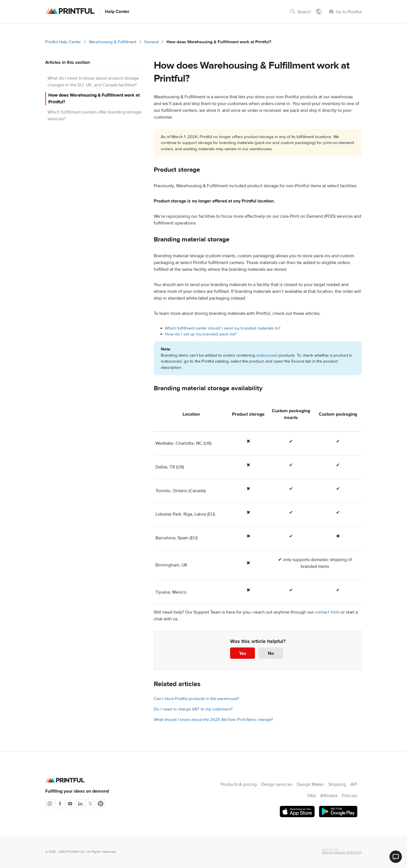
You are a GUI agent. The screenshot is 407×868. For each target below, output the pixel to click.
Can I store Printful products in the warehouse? (196, 699)
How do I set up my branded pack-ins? (201, 334)
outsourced (267, 355)
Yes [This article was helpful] (243, 653)
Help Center (117, 12)
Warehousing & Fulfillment (112, 42)
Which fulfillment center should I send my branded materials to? (223, 328)
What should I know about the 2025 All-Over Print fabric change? (213, 720)
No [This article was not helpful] (271, 653)
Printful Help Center (63, 42)
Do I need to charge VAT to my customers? (193, 709)
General (151, 42)
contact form (327, 612)
